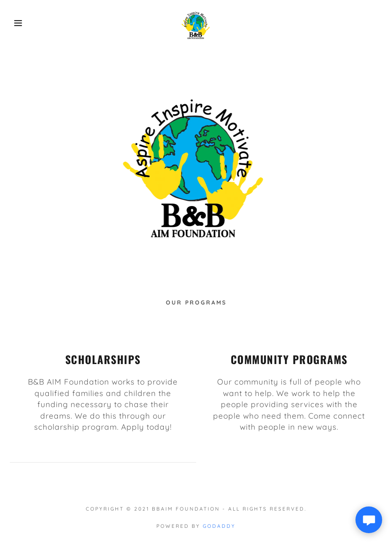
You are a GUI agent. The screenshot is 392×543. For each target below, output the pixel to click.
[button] (20, 23)
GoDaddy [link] (219, 526)
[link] (196, 22)
